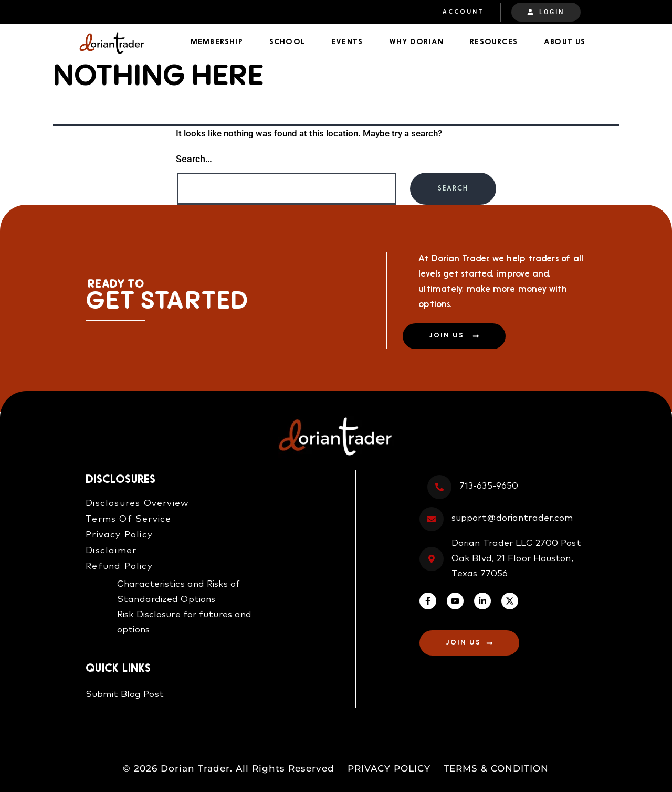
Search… (194, 159)
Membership (217, 42)
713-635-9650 (489, 487)
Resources (494, 42)
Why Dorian (416, 42)
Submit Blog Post (125, 695)
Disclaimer (111, 551)
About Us (565, 42)
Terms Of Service (128, 519)
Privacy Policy (119, 535)
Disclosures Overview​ (137, 504)
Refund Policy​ (119, 567)
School (287, 42)
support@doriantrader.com (512, 519)
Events (347, 42)
